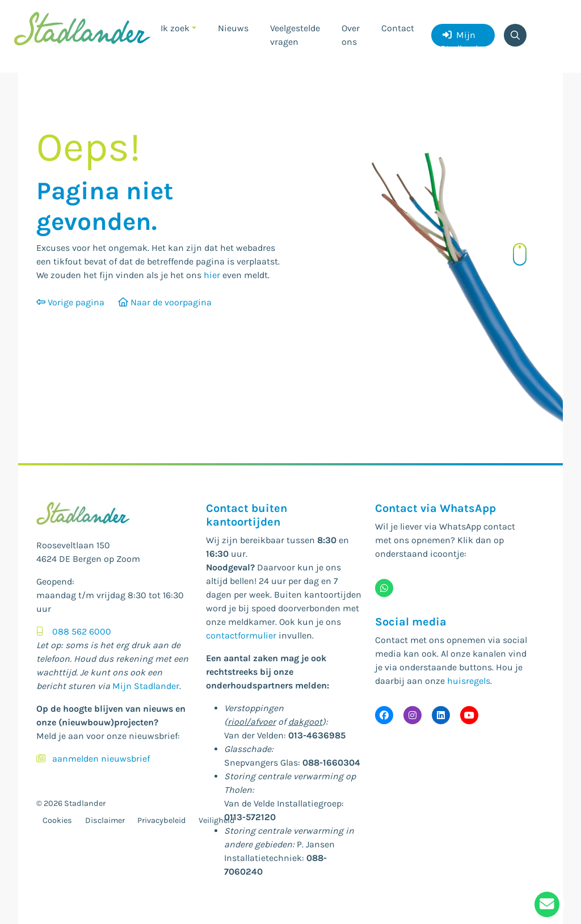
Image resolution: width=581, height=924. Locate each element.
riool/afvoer (252, 722)
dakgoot (305, 722)
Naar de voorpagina (165, 302)
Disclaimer (105, 820)
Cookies (57, 820)
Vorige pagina (70, 302)
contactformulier (241, 635)
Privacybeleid (162, 820)
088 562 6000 (82, 631)
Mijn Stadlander (463, 38)
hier (212, 275)
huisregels (469, 681)
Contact (398, 28)
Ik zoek (175, 28)
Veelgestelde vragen (295, 35)
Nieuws (233, 28)
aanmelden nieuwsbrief (101, 759)
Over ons (351, 35)
